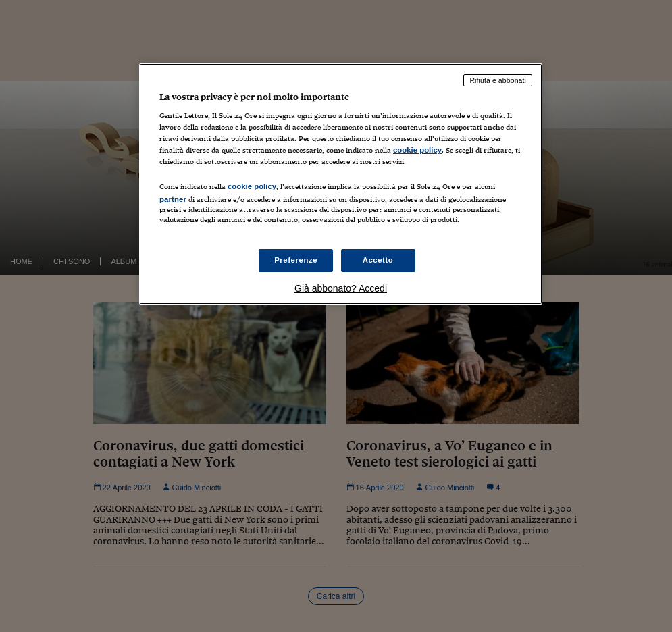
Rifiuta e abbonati (498, 80)
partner (173, 199)
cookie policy (417, 150)
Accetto (378, 260)
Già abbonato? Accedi (341, 288)
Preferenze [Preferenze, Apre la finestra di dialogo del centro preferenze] (296, 260)
